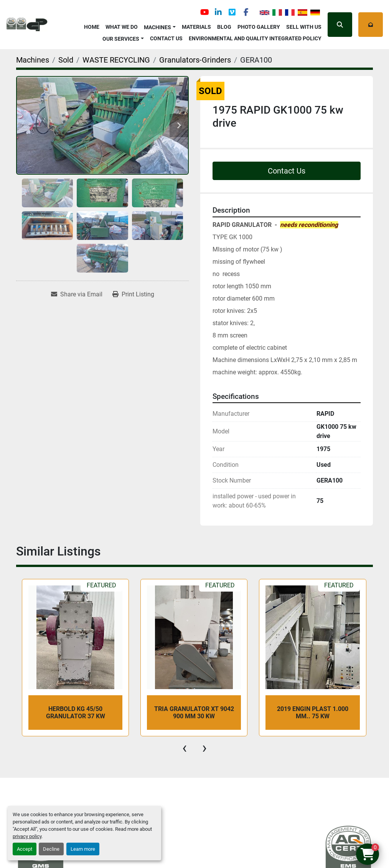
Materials (196, 27)
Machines (157, 27)
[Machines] (33, 60)
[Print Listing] (133, 294)
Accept (25, 849)
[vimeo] (232, 12)
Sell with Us (304, 27)
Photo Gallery (259, 27)
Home (92, 27)
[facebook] (246, 12)
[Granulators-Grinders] (195, 60)
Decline (51, 849)
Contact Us (166, 38)
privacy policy (27, 836)
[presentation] (185, 748)
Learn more (83, 849)
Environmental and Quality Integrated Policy (255, 38)
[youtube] (204, 12)
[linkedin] (218, 12)
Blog (224, 27)
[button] (160, 26)
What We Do (122, 27)
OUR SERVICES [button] (121, 39)
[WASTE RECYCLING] (116, 60)
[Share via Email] (77, 294)
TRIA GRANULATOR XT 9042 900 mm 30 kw (194, 713)
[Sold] (66, 60)
